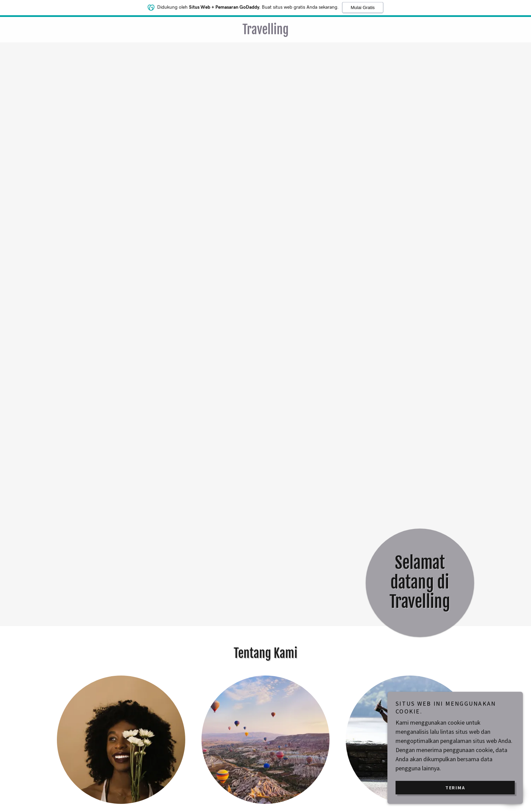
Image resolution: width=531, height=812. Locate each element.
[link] (265, 32)
